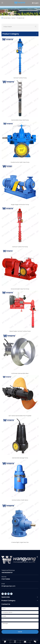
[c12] (20, 521)
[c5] (20, 225)
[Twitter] (11, 594)
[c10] (20, 436)
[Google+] (6, 594)
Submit (20, 632)
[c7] (20, 309)
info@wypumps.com (8, 586)
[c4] (20, 183)
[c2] (20, 98)
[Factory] (20, 11)
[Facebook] (3, 594)
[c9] (20, 394)
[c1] (20, 56)
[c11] (20, 478)
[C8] (20, 352)
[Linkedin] (8, 594)
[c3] (20, 141)
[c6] (20, 267)
